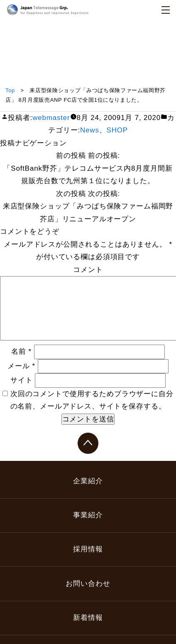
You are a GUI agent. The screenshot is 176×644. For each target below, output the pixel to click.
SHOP (117, 130)
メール (21, 366)
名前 (21, 351)
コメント (88, 270)
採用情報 (88, 549)
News (90, 130)
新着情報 (88, 618)
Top (10, 90)
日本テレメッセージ (48, 10)
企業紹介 (88, 481)
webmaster (51, 118)
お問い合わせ (88, 584)
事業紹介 (88, 515)
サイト (22, 380)
